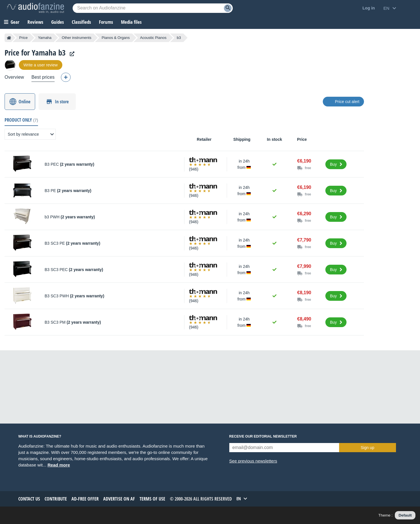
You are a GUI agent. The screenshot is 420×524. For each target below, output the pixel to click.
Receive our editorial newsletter (263, 436)
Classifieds (81, 22)
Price (23, 38)
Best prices (43, 77)
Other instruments (76, 38)
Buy (333, 164)
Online (24, 102)
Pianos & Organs (116, 38)
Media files (131, 22)
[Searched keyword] (153, 8)
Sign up (367, 448)
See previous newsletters (253, 461)
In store (62, 102)
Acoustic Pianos (153, 38)
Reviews (35, 22)
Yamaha (45, 38)
